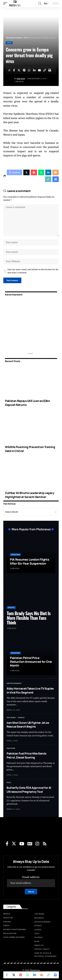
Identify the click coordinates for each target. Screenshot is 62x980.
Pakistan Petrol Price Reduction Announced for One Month (31, 662)
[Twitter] (14, 844)
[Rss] (45, 844)
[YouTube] (22, 844)
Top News (11, 718)
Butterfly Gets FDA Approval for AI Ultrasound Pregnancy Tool (29, 790)
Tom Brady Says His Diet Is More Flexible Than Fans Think (29, 618)
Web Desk (21, 79)
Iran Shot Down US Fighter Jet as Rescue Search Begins (28, 725)
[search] (40, 4)
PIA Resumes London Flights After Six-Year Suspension (30, 561)
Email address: (31, 881)
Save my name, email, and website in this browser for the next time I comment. (33, 271)
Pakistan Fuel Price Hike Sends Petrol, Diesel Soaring (26, 755)
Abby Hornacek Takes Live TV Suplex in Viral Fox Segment (30, 690)
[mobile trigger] (6, 3)
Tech (9, 43)
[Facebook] (7, 844)
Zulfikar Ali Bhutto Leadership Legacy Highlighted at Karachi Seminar (30, 495)
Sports (11, 607)
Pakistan (15, 555)
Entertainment (14, 683)
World (21, 718)
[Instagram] (37, 844)
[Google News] (30, 844)
